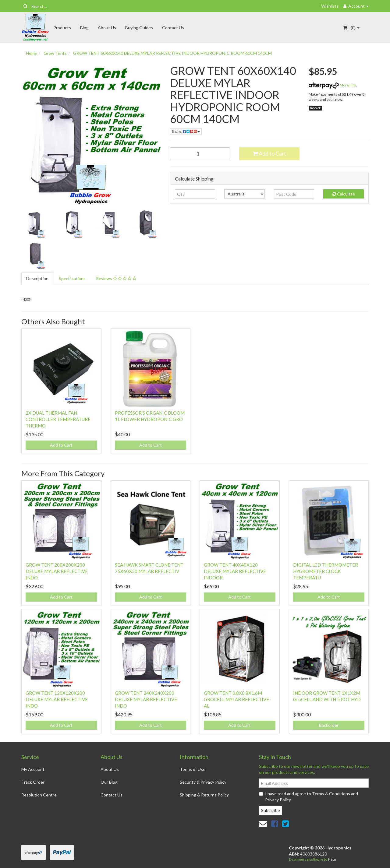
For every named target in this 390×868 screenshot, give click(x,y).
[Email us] (263, 824)
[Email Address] (314, 783)
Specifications (72, 278)
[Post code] (294, 194)
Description (37, 278)
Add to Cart (269, 153)
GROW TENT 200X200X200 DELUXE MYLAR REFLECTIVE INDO (57, 571)
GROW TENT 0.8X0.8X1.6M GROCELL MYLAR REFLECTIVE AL (236, 699)
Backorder (329, 725)
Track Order (33, 782)
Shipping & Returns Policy (204, 795)
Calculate (344, 194)
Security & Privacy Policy (203, 782)
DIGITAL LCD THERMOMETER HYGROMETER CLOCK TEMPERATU (326, 571)
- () (351, 28)
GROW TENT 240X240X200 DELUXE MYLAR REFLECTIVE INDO (146, 699)
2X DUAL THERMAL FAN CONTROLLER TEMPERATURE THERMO (58, 419)
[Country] (245, 194)
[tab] (38, 279)
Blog (84, 28)
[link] (275, 824)
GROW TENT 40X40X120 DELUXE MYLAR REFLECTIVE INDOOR (235, 571)
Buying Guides (139, 28)
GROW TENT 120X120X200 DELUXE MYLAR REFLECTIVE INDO (57, 699)
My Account (33, 769)
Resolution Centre (39, 795)
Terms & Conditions (331, 794)
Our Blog (109, 782)
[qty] (195, 194)
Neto (332, 859)
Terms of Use (193, 769)
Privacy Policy (278, 800)
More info (332, 85)
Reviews (116, 278)
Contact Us (173, 28)
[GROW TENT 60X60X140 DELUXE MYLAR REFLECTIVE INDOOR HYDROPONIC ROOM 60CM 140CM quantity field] (200, 154)
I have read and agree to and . (308, 797)
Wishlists (330, 6)
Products (62, 28)
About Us (107, 28)
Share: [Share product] (186, 131)
